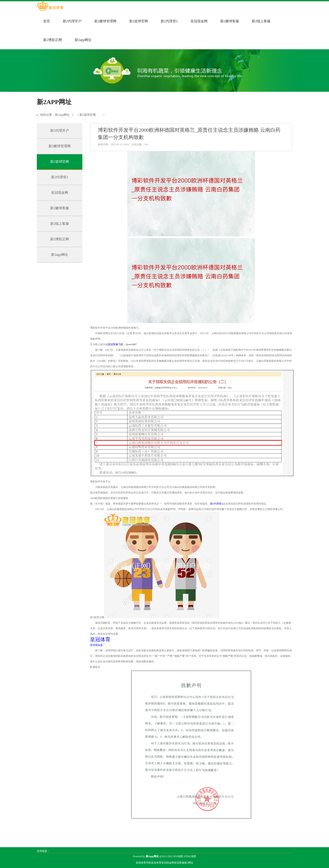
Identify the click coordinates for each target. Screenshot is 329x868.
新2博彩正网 (53, 40)
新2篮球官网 (139, 21)
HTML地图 (190, 856)
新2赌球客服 (230, 21)
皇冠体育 (156, 863)
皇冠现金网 (199, 21)
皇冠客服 (179, 863)
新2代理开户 (72, 21)
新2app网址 (83, 40)
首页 (47, 21)
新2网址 (189, 863)
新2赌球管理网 (105, 21)
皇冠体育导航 (143, 863)
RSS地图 (178, 856)
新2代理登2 (169, 21)
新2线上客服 (261, 21)
